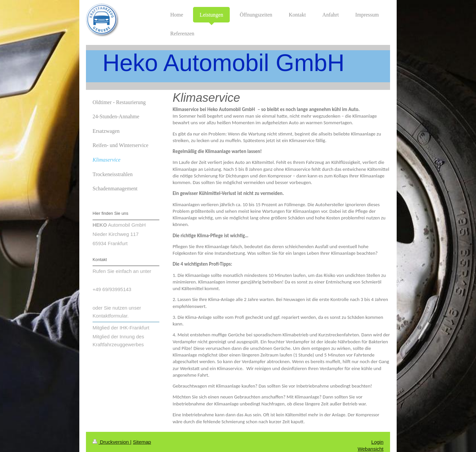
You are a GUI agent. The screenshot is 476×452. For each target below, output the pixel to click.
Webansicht (371, 449)
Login (377, 442)
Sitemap (142, 442)
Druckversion (111, 442)
